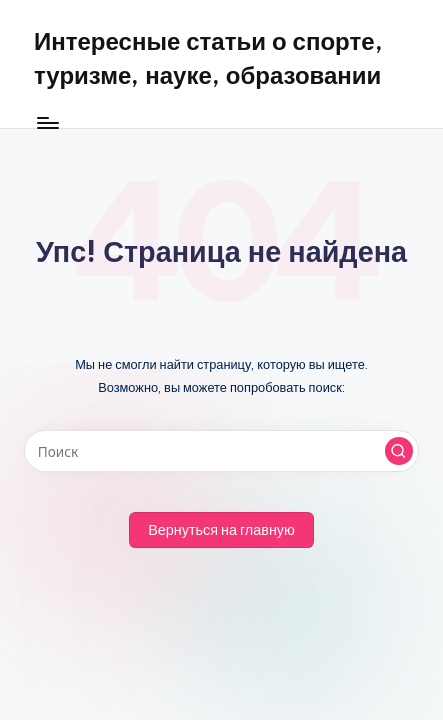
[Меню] (47, 122)
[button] (399, 451)
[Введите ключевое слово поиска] (221, 451)
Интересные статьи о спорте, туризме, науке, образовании (208, 58)
